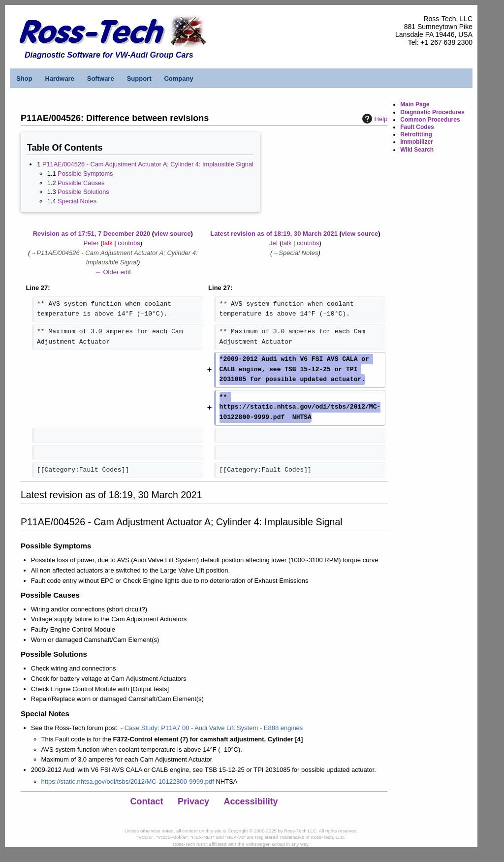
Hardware (60, 79)
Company (178, 79)
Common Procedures (430, 120)
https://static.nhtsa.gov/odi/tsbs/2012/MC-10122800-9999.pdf (128, 782)
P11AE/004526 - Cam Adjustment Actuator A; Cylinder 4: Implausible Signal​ (148, 164)
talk (107, 243)
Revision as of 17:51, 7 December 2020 (92, 234)
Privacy (193, 801)
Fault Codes (417, 127)
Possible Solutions (83, 192)
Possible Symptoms (85, 174)
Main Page (415, 104)
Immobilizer (417, 142)
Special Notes (77, 201)
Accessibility (251, 801)
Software (101, 79)
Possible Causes (81, 183)
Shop (24, 79)
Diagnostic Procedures (432, 112)
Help (374, 119)
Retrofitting (416, 134)
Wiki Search (417, 150)
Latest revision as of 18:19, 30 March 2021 (274, 234)
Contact (147, 801)
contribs (129, 243)
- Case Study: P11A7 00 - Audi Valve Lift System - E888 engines (212, 728)
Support (139, 79)
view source (172, 234)
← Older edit (113, 272)
